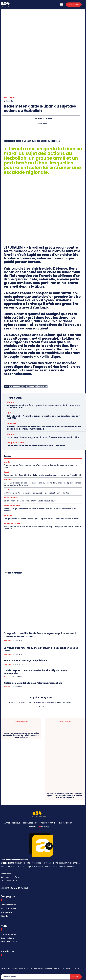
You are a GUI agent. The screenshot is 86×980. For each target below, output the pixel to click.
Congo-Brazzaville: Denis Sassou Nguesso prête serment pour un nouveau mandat (41, 497)
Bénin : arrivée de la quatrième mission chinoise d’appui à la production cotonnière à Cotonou (42, 506)
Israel (29, 364)
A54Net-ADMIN (45, 96)
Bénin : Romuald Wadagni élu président (25, 638)
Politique (9, 75)
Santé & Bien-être (12, 483)
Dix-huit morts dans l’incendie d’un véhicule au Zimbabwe (36, 424)
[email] (35, 955)
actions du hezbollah (17, 364)
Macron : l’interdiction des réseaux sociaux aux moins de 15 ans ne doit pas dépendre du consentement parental (44, 406)
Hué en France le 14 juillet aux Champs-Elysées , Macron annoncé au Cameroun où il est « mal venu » (65, 773)
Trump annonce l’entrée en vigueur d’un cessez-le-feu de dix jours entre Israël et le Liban (43, 384)
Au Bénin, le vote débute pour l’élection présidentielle (33, 661)
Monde (10, 380)
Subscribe (76, 955)
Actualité (12, 401)
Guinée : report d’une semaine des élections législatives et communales (36, 650)
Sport (10, 391)
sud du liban (43, 364)
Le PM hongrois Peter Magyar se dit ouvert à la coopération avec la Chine (43, 415)
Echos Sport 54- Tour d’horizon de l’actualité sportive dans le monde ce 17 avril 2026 (44, 395)
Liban (35, 364)
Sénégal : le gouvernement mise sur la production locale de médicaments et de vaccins (40, 488)
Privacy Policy (24, 960)
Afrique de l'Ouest (12, 501)
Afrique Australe (15, 420)
